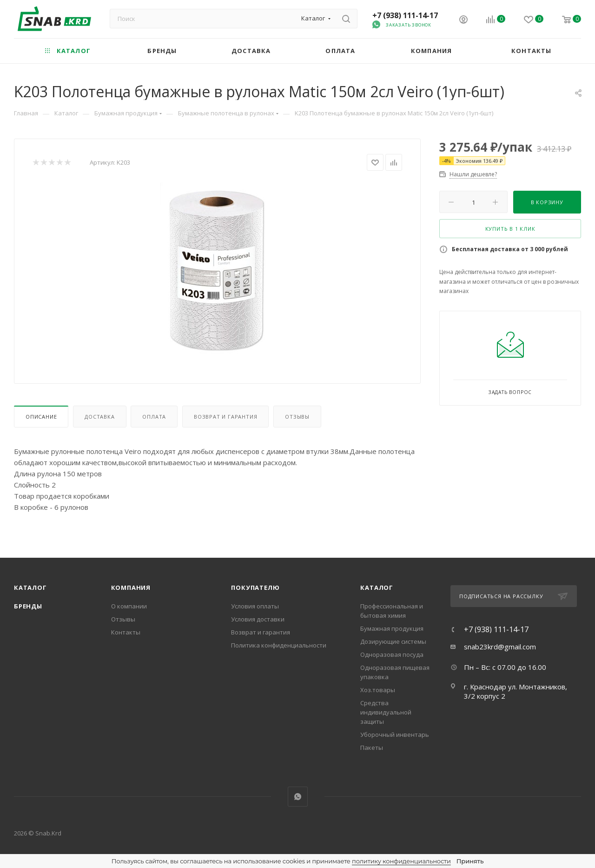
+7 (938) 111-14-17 (405, 15)
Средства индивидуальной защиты (386, 712)
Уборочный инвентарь (395, 734)
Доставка (99, 417)
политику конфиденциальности (401, 861)
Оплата (154, 417)
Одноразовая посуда (392, 654)
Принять (470, 861)
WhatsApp (298, 797)
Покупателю (255, 588)
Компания (131, 588)
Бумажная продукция (392, 628)
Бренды (28, 606)
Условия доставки (258, 619)
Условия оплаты (255, 606)
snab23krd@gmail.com (500, 647)
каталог (377, 588)
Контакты (126, 632)
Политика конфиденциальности (279, 645)
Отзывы (297, 417)
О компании (129, 606)
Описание (41, 417)
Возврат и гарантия (225, 417)
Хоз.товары (378, 690)
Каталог (30, 588)
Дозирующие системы (393, 641)
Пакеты (372, 748)
